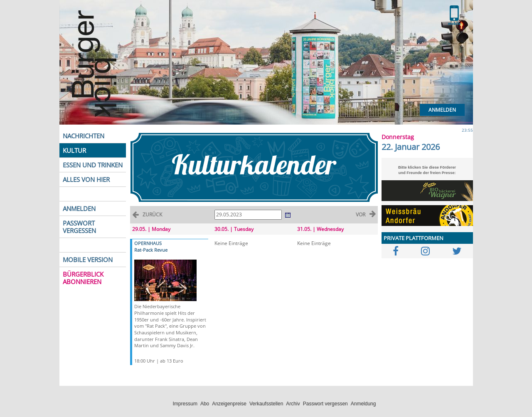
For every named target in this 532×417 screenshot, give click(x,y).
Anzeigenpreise (229, 404)
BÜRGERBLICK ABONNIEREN (83, 278)
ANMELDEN (79, 208)
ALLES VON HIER (86, 179)
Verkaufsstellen (266, 404)
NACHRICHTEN (84, 136)
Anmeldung (363, 404)
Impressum (185, 404)
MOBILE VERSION (88, 260)
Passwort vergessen (325, 404)
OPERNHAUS (148, 243)
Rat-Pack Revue (151, 250)
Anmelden (442, 110)
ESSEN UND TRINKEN (93, 165)
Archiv (293, 404)
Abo (205, 404)
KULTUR (74, 150)
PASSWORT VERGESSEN (79, 227)
